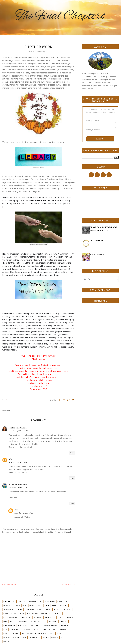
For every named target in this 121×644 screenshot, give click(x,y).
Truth (17, 605)
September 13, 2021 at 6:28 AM (18, 431)
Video (24, 638)
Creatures (64, 622)
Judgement (63, 630)
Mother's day (27, 634)
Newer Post (10, 584)
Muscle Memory (41, 634)
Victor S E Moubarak (18, 484)
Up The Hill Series (10, 618)
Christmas (32, 601)
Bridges (13, 622)
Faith (47, 605)
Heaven (55, 605)
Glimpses (65, 626)
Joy (60, 618)
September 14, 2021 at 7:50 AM (24, 513)
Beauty (49, 610)
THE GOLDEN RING (97, 241)
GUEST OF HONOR (97, 254)
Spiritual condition (11, 638)
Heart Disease (26, 630)
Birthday (58, 610)
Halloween (14, 630)
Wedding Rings (35, 638)
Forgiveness (50, 601)
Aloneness (38, 618)
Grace (60, 601)
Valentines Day (26, 618)
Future (20, 610)
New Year (40, 610)
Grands (22, 614)
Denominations (10, 626)
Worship (55, 638)
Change (32, 605)
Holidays (64, 605)
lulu (10, 459)
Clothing (53, 622)
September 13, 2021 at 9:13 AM (18, 488)
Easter (13, 614)
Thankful (58, 614)
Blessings (68, 610)
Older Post (67, 584)
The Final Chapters (60, 16)
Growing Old (50, 618)
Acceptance (68, 618)
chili (62, 638)
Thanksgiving (9, 610)
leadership (8, 642)
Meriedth (7, 634)
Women (46, 638)
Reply (72, 453)
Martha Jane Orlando (18, 428)
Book (25, 605)
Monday (16, 634)
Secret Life (61, 634)
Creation (22, 601)
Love (41, 601)
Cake (45, 622)
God (5, 630)
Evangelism (23, 626)
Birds (5, 622)
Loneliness (30, 610)
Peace (40, 605)
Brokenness (24, 622)
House (37, 630)
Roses (52, 634)
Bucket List (36, 622)
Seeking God (46, 614)
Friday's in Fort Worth (50, 626)
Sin (66, 601)
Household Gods (49, 630)
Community (8, 605)
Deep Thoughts (9, 601)
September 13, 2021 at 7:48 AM (18, 462)
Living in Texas (33, 614)
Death (6, 614)
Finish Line (34, 626)
